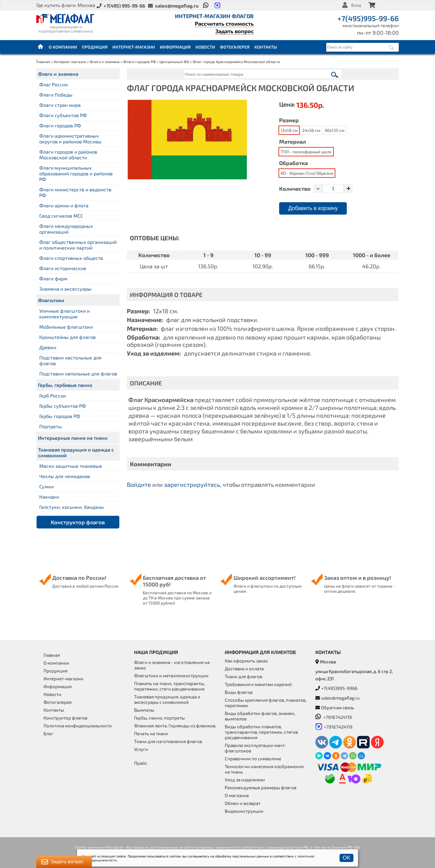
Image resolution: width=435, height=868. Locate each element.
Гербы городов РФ (60, 416)
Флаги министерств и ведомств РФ (75, 192)
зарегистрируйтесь (192, 484)
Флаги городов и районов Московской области (68, 155)
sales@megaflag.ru (340, 698)
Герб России (53, 396)
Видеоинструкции (244, 811)
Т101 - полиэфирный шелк (306, 152)
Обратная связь (338, 707)
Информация (175, 47)
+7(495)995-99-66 (368, 18)
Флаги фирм (53, 278)
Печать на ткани (151, 733)
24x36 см (311, 130)
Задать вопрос (235, 31)
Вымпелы (144, 710)
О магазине (237, 795)
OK (346, 858)
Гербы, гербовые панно (65, 385)
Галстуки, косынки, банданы (72, 507)
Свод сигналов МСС (61, 216)
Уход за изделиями (245, 780)
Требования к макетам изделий (258, 684)
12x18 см (289, 130)
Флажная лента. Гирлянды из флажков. (175, 726)
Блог (48, 733)
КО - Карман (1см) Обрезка (307, 173)
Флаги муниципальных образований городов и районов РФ (76, 173)
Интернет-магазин (134, 47)
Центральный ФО (174, 62)
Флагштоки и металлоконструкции (171, 675)
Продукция (95, 47)
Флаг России (53, 84)
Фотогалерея (235, 47)
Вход (356, 5)
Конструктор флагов (78, 522)
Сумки (47, 486)
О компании (63, 47)
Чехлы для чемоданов (65, 476)
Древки (48, 347)
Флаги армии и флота (64, 205)
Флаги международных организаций (66, 229)
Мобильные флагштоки (66, 327)
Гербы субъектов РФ (63, 406)
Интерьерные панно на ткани (73, 438)
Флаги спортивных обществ (71, 258)
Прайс (141, 763)
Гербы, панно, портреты (159, 718)
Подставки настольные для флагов (70, 360)
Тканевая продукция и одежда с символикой (76, 452)
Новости (205, 47)
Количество (295, 189)
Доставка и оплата (244, 669)
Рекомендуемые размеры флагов (261, 787)
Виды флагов (239, 692)
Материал (293, 142)
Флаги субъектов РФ (63, 115)
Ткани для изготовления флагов (168, 741)
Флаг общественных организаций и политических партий (78, 245)
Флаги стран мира (60, 105)
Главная (41, 47)
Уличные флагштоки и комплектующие (64, 314)
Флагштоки (51, 300)
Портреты (51, 426)
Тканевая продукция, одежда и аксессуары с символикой (167, 699)
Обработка (293, 163)
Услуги (141, 749)
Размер (289, 120)
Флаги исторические (63, 268)
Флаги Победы (56, 95)
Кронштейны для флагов (68, 337)
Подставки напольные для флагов (78, 373)
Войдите (139, 484)
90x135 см (335, 130)
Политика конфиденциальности (78, 726)
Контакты (266, 47)
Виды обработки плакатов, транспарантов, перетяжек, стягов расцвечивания (261, 732)
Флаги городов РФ (140, 62)
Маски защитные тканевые (71, 466)
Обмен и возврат (243, 803)
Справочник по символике (253, 758)
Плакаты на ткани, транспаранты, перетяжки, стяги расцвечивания (169, 686)
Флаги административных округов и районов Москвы (70, 139)
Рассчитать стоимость (224, 24)
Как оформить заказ (246, 661)
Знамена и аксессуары (65, 289)
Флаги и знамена (105, 62)
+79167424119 (334, 717)
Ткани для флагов (243, 676)
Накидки (49, 497)
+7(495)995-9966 (339, 688)
